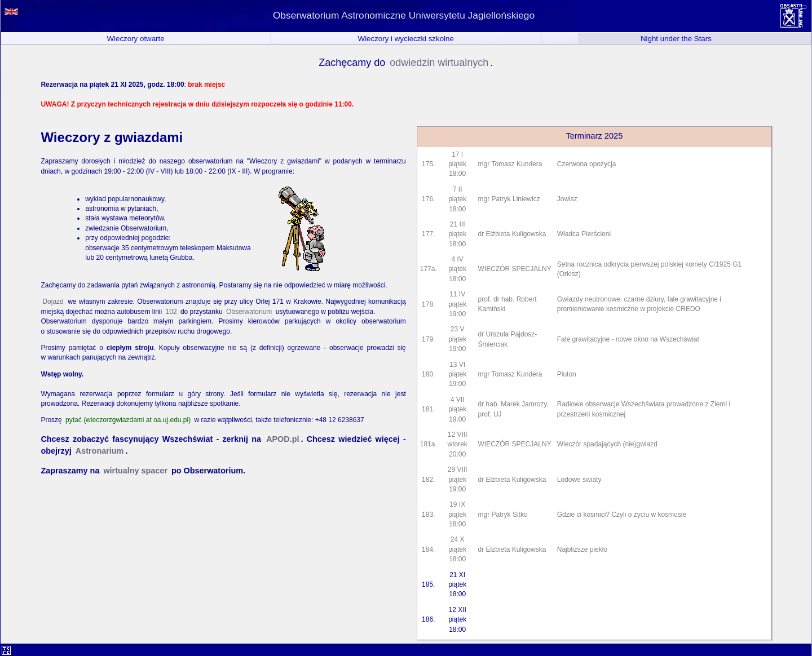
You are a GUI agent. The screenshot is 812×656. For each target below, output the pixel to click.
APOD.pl (283, 439)
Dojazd (53, 302)
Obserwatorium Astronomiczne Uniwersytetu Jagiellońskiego (404, 15)
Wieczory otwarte (135, 39)
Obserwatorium (249, 312)
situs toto (804, 7)
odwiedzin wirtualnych (439, 63)
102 (171, 312)
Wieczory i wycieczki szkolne (406, 39)
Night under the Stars (676, 39)
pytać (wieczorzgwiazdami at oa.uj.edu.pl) (128, 420)
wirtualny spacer (135, 471)
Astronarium (100, 451)
